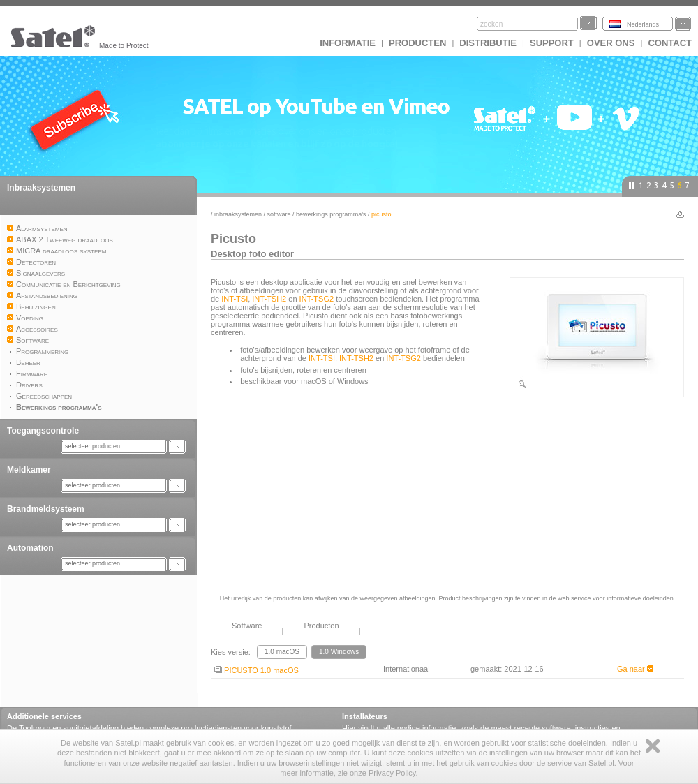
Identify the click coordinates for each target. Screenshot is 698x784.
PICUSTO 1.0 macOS (257, 670)
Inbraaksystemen (41, 188)
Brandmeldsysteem (46, 509)
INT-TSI (235, 299)
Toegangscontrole (43, 431)
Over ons (611, 43)
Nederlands (643, 24)
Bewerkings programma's (331, 214)
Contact (670, 43)
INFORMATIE (348, 43)
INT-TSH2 (269, 299)
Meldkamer (29, 470)
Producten (417, 43)
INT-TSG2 (317, 299)
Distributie (488, 43)
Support (552, 43)
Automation (30, 548)
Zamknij (653, 746)
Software (279, 214)
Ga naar (635, 669)
